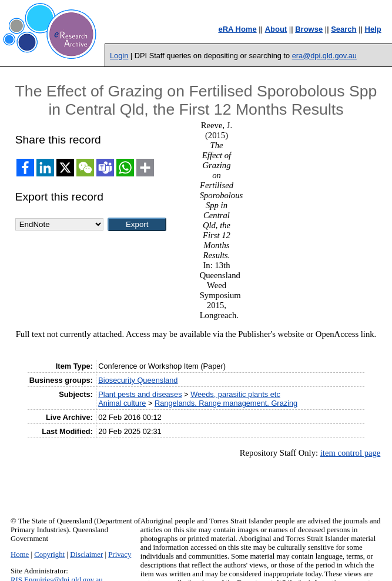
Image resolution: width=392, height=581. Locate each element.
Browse (309, 29)
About (276, 29)
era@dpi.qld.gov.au (324, 56)
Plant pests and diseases (140, 394)
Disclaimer (86, 555)
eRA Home (237, 29)
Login (119, 56)
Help (373, 29)
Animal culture (122, 403)
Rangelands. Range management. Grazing (226, 403)
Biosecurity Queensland (138, 380)
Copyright (49, 555)
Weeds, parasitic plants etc (235, 394)
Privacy (120, 555)
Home (20, 555)
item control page (351, 453)
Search (344, 29)
